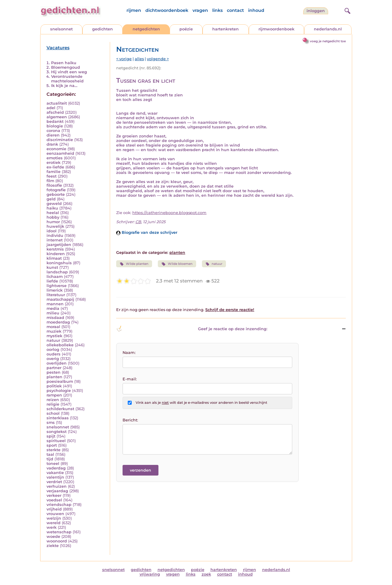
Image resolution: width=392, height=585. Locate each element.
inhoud (256, 10)
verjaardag (57, 491)
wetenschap (59, 532)
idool (52, 231)
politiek (54, 386)
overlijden (57, 363)
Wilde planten (134, 264)
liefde (52, 281)
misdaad (55, 318)
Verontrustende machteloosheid (67, 79)
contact (235, 10)
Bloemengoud (66, 67)
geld (51, 199)
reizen (53, 400)
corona (53, 131)
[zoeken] (347, 10)
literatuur (56, 295)
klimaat (54, 258)
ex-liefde (55, 167)
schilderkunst (60, 409)
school (53, 413)
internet (55, 240)
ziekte (53, 546)
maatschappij (60, 299)
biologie (55, 126)
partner (54, 368)
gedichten (102, 29)
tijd (50, 459)
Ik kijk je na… (64, 86)
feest (52, 176)
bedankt (55, 121)
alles (139, 59)
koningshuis (59, 263)
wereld (54, 523)
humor (53, 222)
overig (53, 359)
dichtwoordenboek (167, 10)
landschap (57, 272)
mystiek (54, 336)
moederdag (58, 322)
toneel (53, 464)
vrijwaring (150, 574)
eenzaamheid (60, 153)
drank (52, 144)
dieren (53, 135)
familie (54, 172)
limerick (55, 290)
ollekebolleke (60, 345)
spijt (51, 436)
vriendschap (59, 505)
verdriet (54, 482)
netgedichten (146, 29)
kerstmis (55, 249)
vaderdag (56, 468)
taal (50, 454)
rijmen (134, 10)
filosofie (54, 185)
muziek (54, 331)
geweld (54, 204)
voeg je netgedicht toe (328, 41)
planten (54, 377)
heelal (53, 213)
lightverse (57, 286)
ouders (54, 354)
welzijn (54, 518)
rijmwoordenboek (276, 29)
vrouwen (55, 514)
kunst (52, 267)
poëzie (186, 29)
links (217, 10)
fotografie (56, 190)
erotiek (54, 163)
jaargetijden (59, 245)
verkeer (54, 495)
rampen (54, 395)
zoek (206, 574)
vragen (200, 10)
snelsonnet (61, 29)
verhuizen (57, 486)
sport (52, 445)
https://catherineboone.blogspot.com (169, 213)
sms (51, 422)
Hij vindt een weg (69, 72)
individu (55, 235)
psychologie (59, 391)
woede (53, 537)
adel (51, 108)
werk (52, 527)
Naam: (129, 353)
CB (138, 222)
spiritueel (56, 441)
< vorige (124, 59)
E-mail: (130, 379)
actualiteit (57, 103)
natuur (53, 340)
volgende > (158, 59)
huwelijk (55, 226)
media (53, 308)
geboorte (56, 194)
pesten (54, 372)
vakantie (55, 473)
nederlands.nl (328, 29)
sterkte (54, 450)
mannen (55, 304)
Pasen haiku (64, 63)
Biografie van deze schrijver (147, 232)
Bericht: (130, 420)
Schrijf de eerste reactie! (230, 310)
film (50, 181)
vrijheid (54, 509)
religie (53, 404)
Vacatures (58, 48)
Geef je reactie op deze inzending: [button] (192, 329)
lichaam (55, 277)
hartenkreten (225, 29)
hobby (53, 217)
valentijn (55, 477)
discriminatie (60, 140)
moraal (53, 327)
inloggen (316, 11)
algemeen (57, 117)
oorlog (53, 350)
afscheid (55, 112)
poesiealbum (60, 381)
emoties (55, 158)
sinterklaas (58, 418)
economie (56, 149)
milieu (53, 313)
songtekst (57, 432)
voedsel (54, 500)
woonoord (57, 541)
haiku (52, 208)
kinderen (56, 254)
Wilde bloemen (177, 264)
